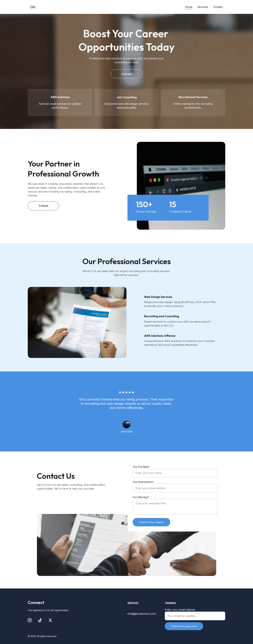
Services (203, 7)
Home (189, 7)
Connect (126, 74)
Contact (218, 7)
